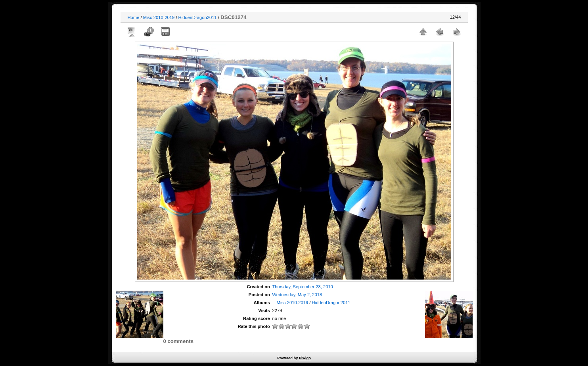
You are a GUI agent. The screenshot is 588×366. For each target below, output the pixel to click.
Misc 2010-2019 (159, 17)
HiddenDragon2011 (198, 17)
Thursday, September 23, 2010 (302, 287)
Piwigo (305, 358)
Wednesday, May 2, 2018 (297, 295)
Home (134, 17)
